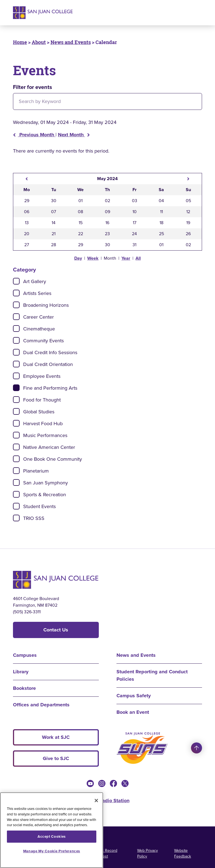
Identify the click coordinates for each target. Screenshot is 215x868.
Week (93, 258)
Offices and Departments (41, 705)
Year (126, 258)
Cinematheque (39, 329)
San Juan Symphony (46, 483)
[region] (52, 830)
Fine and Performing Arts (50, 388)
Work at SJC (56, 737)
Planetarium (36, 471)
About (39, 42)
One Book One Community (53, 459)
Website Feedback (183, 853)
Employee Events (42, 376)
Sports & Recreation (45, 495)
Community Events (43, 341)
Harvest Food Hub (43, 424)
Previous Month (34, 135)
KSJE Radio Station (108, 801)
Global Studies (39, 412)
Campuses (25, 655)
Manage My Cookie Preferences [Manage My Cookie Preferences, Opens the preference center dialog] (52, 851)
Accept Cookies (52, 836)
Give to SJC (56, 758)
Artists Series (37, 293)
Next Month (74, 135)
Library (21, 672)
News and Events (71, 42)
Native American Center (49, 447)
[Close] (96, 801)
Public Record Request (105, 853)
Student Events (39, 506)
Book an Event (133, 712)
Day (78, 258)
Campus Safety (134, 696)
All (138, 258)
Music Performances (45, 435)
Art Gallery (35, 281)
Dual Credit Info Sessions (50, 352)
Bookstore (24, 688)
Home (20, 42)
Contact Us (56, 630)
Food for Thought (42, 400)
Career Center (39, 317)
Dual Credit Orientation (48, 364)
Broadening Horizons (46, 305)
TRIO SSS (34, 518)
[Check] (16, 281)
